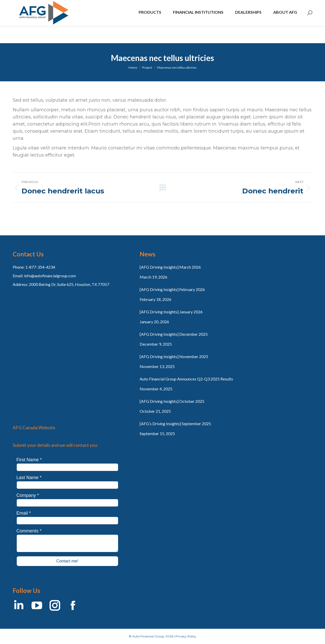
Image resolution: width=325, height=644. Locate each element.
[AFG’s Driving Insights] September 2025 (175, 424)
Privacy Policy (186, 636)
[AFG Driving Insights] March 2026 (170, 267)
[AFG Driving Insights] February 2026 (172, 289)
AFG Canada (27, 9)
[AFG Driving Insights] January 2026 (171, 312)
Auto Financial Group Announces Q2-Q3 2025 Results (186, 379)
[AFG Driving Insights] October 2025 (172, 401)
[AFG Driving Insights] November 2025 (174, 356)
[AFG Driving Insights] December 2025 (174, 334)
